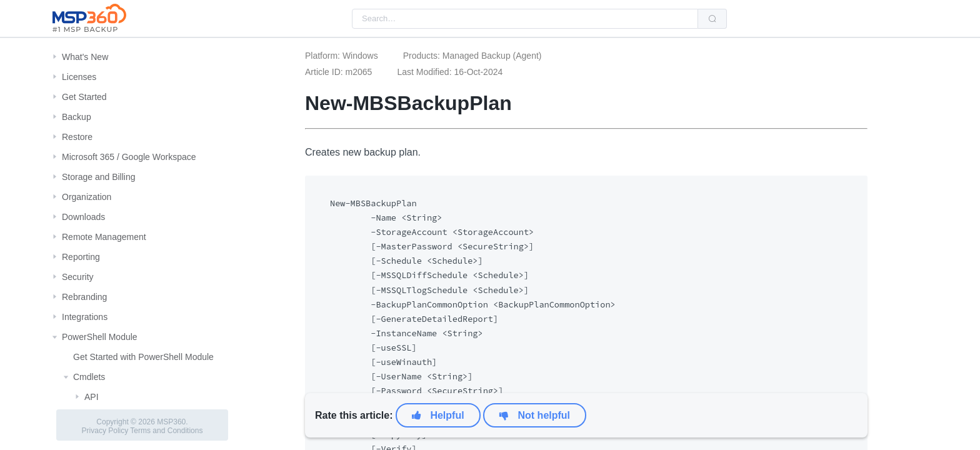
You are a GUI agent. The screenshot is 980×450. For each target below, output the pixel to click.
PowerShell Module (100, 337)
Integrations (85, 317)
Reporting (81, 257)
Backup (77, 117)
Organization (87, 197)
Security (78, 277)
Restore (77, 137)
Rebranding (84, 297)
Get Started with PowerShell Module (143, 357)
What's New (85, 57)
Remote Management (104, 237)
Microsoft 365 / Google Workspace (129, 157)
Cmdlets (89, 377)
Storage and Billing (99, 177)
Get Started (84, 97)
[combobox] (525, 19)
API (92, 397)
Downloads (83, 217)
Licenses (79, 77)
